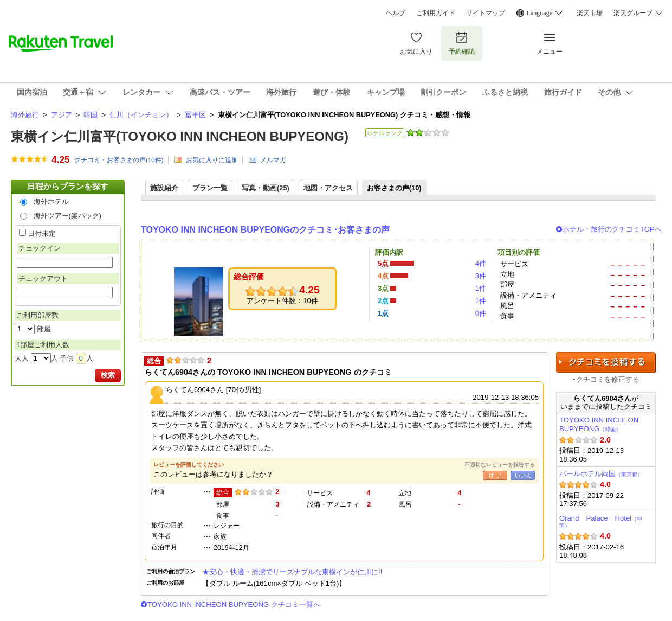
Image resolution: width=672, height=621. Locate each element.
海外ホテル (51, 201)
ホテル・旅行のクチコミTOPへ (612, 229)
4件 (481, 263)
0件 (481, 313)
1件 (481, 288)
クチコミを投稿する (606, 363)
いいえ (523, 475)
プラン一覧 (210, 188)
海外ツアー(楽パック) (68, 216)
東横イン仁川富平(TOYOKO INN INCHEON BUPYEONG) (180, 136)
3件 (481, 276)
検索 (108, 375)
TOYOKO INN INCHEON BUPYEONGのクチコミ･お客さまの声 (265, 230)
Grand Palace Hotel (601, 521)
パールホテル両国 (601, 474)
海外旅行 (25, 115)
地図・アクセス (328, 188)
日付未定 (42, 233)
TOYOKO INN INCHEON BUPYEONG (599, 424)
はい (495, 475)
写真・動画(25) (266, 188)
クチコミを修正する (608, 379)
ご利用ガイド (436, 13)
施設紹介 (164, 188)
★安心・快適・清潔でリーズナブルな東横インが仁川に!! (292, 572)
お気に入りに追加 (212, 160)
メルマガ (273, 160)
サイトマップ (486, 13)
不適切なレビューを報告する (500, 465)
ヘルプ (396, 13)
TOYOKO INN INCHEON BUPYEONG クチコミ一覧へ (234, 604)
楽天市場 (590, 13)
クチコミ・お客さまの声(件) (119, 160)
